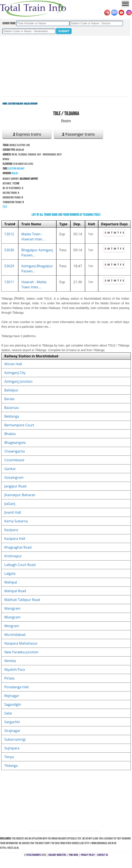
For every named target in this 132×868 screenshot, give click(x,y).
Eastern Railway (16, 104)
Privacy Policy (88, 855)
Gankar (10, 469)
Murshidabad (15, 635)
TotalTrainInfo (33, 855)
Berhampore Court (19, 425)
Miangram (12, 617)
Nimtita (10, 661)
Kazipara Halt (15, 539)
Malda (15, 173)
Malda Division (31, 104)
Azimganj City (15, 373)
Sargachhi (12, 722)
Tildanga (11, 766)
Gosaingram (14, 477)
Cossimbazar (14, 460)
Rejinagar (12, 696)
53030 (9, 250)
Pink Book (73, 855)
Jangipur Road (15, 486)
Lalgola (10, 573)
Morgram (12, 626)
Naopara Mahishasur (21, 643)
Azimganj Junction (18, 381)
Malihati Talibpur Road (22, 600)
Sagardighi (13, 704)
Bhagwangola (15, 443)
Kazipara (11, 530)
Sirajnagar (12, 731)
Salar (8, 713)
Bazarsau (11, 408)
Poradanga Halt (16, 687)
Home (5, 104)
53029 (9, 266)
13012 (9, 234)
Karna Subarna (16, 521)
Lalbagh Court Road (20, 565)
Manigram (12, 608)
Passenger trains (78, 134)
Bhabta (10, 434)
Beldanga (12, 416)
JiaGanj (10, 504)
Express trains (27, 134)
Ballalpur (11, 390)
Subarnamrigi (15, 739)
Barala (9, 399)
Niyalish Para (15, 670)
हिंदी (5, 207)
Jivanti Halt (13, 512)
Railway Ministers (57, 855)
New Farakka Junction (21, 652)
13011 (9, 282)
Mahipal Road (15, 591)
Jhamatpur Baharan (20, 495)
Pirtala (9, 678)
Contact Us (103, 855)
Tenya (9, 757)
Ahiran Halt (13, 364)
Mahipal (11, 582)
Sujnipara (12, 748)
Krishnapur (13, 556)
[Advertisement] (66, 66)
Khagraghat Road (18, 547)
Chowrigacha (14, 451)
